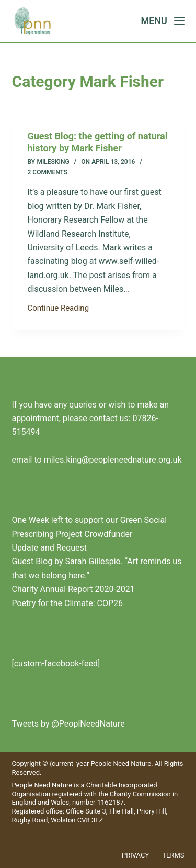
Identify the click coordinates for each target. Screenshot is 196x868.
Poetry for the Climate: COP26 (68, 603)
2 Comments (48, 172)
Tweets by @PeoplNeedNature (68, 724)
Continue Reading (59, 309)
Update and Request (50, 548)
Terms (173, 855)
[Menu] (162, 21)
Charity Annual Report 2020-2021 (73, 589)
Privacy (135, 855)
